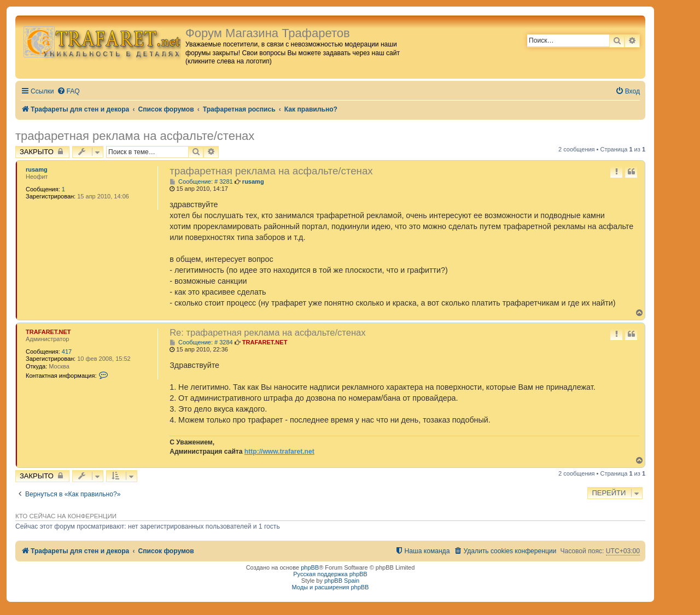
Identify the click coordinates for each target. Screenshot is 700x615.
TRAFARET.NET (48, 332)
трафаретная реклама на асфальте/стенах (135, 136)
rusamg (37, 169)
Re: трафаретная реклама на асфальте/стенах (267, 332)
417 (67, 352)
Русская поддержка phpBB (330, 574)
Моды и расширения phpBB (331, 587)
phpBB (310, 567)
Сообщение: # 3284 (201, 342)
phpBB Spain (342, 581)
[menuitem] (68, 92)
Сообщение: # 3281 (201, 182)
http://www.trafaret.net (279, 452)
